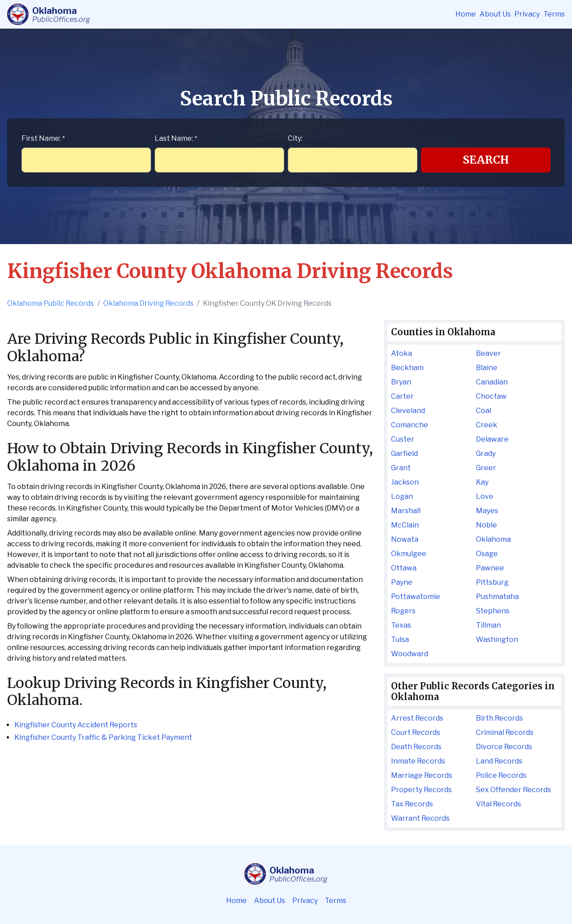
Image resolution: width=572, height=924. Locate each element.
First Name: (43, 138)
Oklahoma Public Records (50, 303)
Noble (486, 525)
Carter (402, 396)
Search (486, 160)
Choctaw (491, 396)
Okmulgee (409, 554)
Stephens (493, 611)
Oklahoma (493, 539)
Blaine (487, 368)
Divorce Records (504, 747)
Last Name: (176, 138)
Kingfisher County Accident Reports (76, 725)
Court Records (416, 732)
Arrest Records (417, 718)
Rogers (403, 611)
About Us (495, 14)
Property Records (421, 790)
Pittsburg (492, 582)
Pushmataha (497, 597)
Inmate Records (418, 761)
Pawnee (490, 568)
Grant (401, 468)
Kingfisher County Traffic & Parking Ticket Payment (103, 737)
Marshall (406, 511)
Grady (486, 454)
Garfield (404, 454)
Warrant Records (420, 818)
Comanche (410, 425)
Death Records (416, 747)
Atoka (402, 353)
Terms (554, 14)
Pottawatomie (416, 597)
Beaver (488, 353)
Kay (482, 482)
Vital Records (498, 804)
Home (466, 14)
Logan (402, 496)
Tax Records (412, 804)
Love (485, 496)
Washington (497, 639)
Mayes (487, 511)
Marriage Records (422, 775)
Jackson (405, 482)
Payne (402, 582)
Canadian (492, 382)
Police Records (501, 775)
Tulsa (400, 639)
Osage (487, 554)
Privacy (527, 14)
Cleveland (408, 411)
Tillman (488, 625)
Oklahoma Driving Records (148, 303)
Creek (487, 425)
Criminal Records (505, 732)
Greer (486, 468)
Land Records (499, 761)
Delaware (492, 439)
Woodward (410, 654)
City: (295, 138)
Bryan (401, 382)
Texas (401, 625)
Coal (484, 411)
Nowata (405, 539)
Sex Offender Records (513, 790)
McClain (405, 525)
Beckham (407, 368)
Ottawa (404, 568)
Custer (403, 439)
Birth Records (499, 718)
